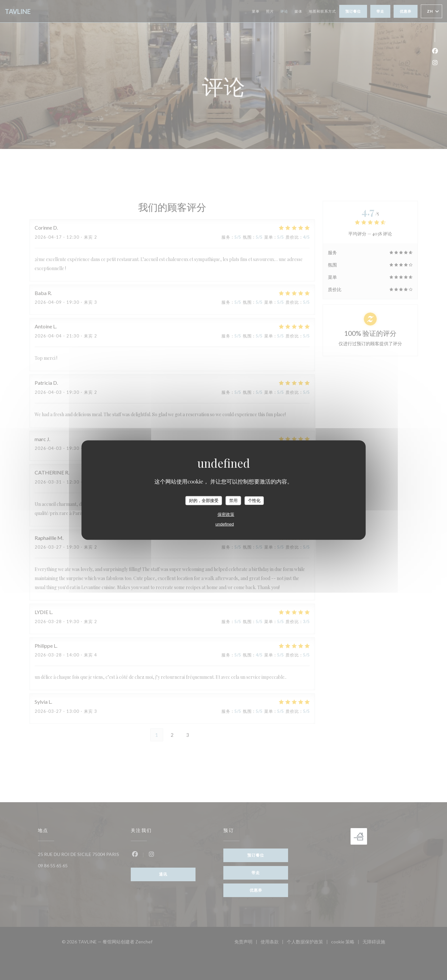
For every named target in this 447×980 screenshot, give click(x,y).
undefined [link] (224, 524)
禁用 (233, 501)
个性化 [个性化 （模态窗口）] (254, 501)
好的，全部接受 (204, 501)
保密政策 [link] (226, 514)
